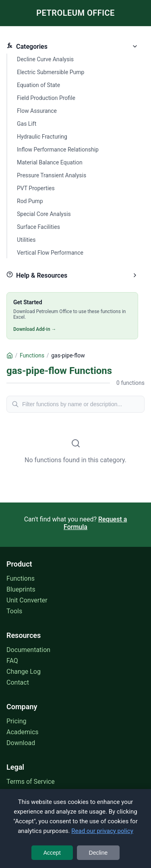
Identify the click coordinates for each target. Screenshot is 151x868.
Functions (21, 578)
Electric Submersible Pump (51, 72)
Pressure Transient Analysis (52, 175)
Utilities (26, 240)
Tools (14, 611)
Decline (98, 853)
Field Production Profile (46, 98)
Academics (23, 732)
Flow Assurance (37, 111)
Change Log (24, 672)
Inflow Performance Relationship (58, 150)
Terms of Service (31, 782)
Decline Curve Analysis (45, 59)
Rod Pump (30, 201)
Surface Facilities (38, 227)
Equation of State (38, 85)
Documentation (28, 650)
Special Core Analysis (44, 214)
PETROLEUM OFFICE (75, 13)
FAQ (12, 661)
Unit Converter (27, 600)
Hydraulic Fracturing (42, 137)
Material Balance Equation (50, 162)
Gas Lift (27, 124)
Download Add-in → (35, 329)
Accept (52, 853)
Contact (18, 682)
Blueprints (21, 589)
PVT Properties (36, 188)
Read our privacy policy (102, 831)
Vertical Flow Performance (50, 253)
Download (21, 743)
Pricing (17, 721)
